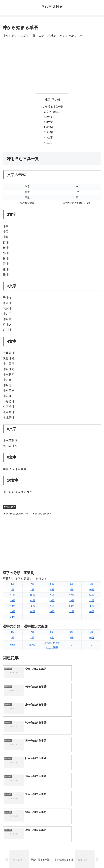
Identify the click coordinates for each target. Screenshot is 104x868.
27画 (72, 613)
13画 (32, 597)
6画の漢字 (9, 509)
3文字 (49, 123)
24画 (72, 608)
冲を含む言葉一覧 (53, 107)
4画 (72, 586)
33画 (13, 619)
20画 (32, 608)
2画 (32, 586)
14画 (91, 597)
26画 (32, 613)
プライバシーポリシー (77, 857)
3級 (52, 634)
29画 (52, 613)
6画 (13, 592)
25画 (91, 608)
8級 (52, 640)
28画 (13, 613)
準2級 (32, 647)
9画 (72, 592)
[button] (98, 791)
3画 (52, 586)
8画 (52, 592)
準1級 (13, 647)
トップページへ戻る (27, 857)
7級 (32, 640)
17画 (52, 602)
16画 (13, 602)
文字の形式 (53, 112)
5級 (91, 634)
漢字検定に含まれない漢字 (17, 516)
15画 (32, 602)
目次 (47, 99)
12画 (72, 597)
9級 (72, 640)
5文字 (49, 134)
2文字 (49, 118)
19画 (13, 608)
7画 (32, 592)
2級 (32, 634)
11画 (13, 597)
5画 (91, 586)
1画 (13, 586)
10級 (91, 640)
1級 (13, 634)
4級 (72, 634)
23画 (52, 608)
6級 (13, 640)
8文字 (49, 139)
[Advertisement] (52, 66)
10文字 (50, 144)
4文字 (49, 128)
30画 (91, 613)
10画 (91, 592)
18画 (72, 602)
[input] (52, 791)
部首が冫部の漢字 (42, 516)
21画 (91, 602)
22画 (52, 597)
